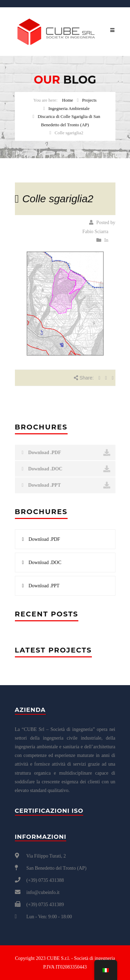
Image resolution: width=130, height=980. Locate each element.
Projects (89, 100)
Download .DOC (66, 469)
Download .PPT (66, 485)
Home (68, 100)
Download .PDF (66, 453)
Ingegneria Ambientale (69, 108)
